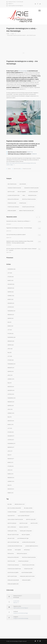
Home (8, 34)
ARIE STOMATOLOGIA (12, 184)
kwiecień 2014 (11, 489)
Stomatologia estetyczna (28, 207)
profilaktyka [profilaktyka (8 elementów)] (11, 554)
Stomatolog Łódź (27, 169)
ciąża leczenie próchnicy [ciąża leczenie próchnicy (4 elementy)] (24, 516)
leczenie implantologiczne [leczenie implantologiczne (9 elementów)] (28, 542)
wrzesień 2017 (11, 447)
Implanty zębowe (22, 192)
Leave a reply (10, 165)
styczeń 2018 (11, 432)
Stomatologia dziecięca (13, 207)
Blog (13, 34)
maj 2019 (10, 383)
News (24, 195)
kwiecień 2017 (11, 459)
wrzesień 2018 (11, 402)
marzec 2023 (10, 280)
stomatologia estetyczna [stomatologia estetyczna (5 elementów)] (28, 565)
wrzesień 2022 (11, 288)
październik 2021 (12, 311)
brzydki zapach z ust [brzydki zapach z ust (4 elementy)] (20, 504)
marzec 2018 (10, 425)
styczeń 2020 (11, 360)
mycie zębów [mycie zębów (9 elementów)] (18, 550)
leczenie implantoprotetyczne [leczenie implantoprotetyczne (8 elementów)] (15, 546)
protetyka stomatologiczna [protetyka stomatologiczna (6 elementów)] (29, 557)
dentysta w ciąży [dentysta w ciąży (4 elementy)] (24, 523)
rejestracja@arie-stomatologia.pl (16, 6)
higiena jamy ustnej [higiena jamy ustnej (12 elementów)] (12, 531)
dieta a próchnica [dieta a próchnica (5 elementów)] (12, 527)
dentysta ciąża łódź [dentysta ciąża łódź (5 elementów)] (31, 519)
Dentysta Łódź (17, 169)
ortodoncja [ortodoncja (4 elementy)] (27, 550)
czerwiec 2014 (11, 481)
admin (9, 169)
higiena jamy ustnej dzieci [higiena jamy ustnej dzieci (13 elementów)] (26, 531)
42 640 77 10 (30, 152)
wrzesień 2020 (11, 341)
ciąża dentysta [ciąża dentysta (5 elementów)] (11, 516)
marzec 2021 (10, 326)
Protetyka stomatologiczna (29, 199)
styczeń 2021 (11, 334)
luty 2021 (10, 330)
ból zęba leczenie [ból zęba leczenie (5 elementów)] (28, 508)
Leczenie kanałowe (33, 192)
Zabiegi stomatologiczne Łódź (26, 211)
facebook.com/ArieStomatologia (21, 613)
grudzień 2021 (11, 303)
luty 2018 (10, 428)
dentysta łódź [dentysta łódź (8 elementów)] (34, 523)
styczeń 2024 (11, 277)
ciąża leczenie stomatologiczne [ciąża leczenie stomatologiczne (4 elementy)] (15, 519)
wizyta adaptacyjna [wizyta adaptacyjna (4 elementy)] (12, 576)
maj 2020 (10, 353)
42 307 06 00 (16, 601)
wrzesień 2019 (11, 368)
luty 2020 (10, 356)
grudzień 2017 (11, 436)
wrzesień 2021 (11, 315)
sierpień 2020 (11, 345)
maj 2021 (10, 322)
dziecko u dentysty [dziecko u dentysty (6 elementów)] (24, 527)
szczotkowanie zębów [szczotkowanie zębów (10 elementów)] (27, 573)
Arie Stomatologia (23, 71)
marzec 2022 (10, 299)
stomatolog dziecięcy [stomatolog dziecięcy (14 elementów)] (23, 561)
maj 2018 (10, 417)
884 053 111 (16, 603)
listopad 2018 (11, 394)
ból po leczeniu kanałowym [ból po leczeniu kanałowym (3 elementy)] (14, 508)
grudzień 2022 (11, 284)
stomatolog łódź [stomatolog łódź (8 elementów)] (28, 569)
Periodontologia (32, 195)
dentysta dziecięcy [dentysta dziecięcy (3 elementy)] (12, 523)
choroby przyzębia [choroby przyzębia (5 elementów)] (12, 512)
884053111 (11, 4)
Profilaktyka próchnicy (13, 199)
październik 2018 (12, 398)
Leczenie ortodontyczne (14, 195)
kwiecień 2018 (11, 421)
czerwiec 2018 (11, 413)
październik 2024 (12, 269)
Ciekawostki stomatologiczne (31, 188)
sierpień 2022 (11, 292)
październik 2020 (12, 337)
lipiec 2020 (10, 349)
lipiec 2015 (10, 470)
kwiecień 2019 (11, 387)
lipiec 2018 (10, 409)
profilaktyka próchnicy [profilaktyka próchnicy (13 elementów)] (13, 557)
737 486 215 (34, 154)
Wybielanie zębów (12, 211)
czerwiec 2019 (11, 379)
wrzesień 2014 (11, 478)
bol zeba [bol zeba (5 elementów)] (10, 504)
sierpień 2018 (11, 406)
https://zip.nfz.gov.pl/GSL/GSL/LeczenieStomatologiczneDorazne (21, 163)
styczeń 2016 (11, 466)
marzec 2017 (10, 462)
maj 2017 (10, 455)
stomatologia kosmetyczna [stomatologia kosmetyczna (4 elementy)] (14, 569)
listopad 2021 (11, 307)
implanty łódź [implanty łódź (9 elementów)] (11, 538)
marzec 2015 (10, 474)
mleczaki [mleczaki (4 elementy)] (10, 550)
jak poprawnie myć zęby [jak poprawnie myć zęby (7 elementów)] (23, 538)
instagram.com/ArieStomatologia (21, 618)
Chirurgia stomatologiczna (14, 188)
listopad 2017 (11, 440)
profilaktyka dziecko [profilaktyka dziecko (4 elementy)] (22, 554)
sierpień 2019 (11, 371)
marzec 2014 (10, 493)
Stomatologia (23, 203)
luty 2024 (10, 273)
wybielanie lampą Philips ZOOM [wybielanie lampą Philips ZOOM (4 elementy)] (27, 576)
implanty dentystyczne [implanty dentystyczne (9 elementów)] (13, 535)
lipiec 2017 (10, 451)
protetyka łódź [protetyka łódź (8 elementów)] (11, 561)
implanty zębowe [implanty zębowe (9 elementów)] (26, 535)
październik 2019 (12, 364)
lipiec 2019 (10, 375)
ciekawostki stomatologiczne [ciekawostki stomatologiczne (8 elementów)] (27, 512)
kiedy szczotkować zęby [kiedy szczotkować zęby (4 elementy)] (13, 542)
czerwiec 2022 (11, 296)
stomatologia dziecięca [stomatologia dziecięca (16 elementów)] (13, 565)
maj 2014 (10, 485)
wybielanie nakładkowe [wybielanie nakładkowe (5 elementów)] (13, 580)
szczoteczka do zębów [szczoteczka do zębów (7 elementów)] (13, 573)
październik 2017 (12, 443)
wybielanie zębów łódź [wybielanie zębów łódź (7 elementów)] (13, 584)
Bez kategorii (23, 184)
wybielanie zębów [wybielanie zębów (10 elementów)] (26, 580)
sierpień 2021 (11, 318)
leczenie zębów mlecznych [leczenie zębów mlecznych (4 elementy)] (32, 546)
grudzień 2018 (11, 390)
